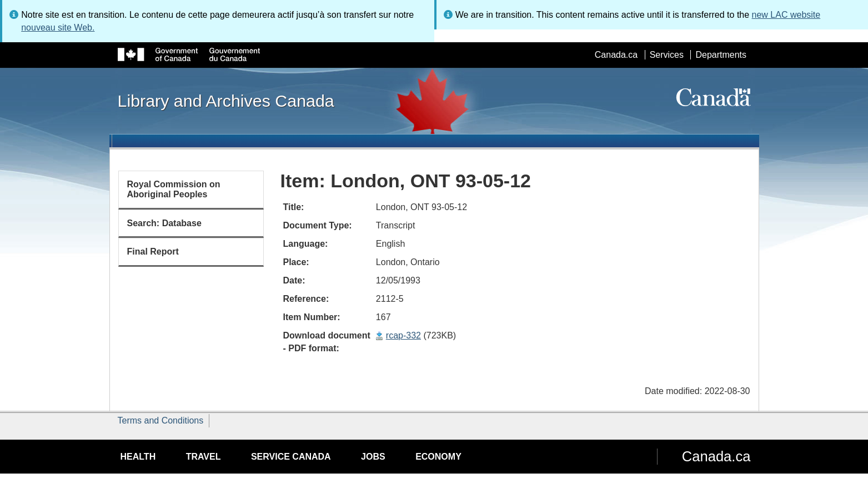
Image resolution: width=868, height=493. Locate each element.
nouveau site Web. (58, 28)
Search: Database (164, 223)
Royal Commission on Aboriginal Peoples (174, 189)
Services (667, 55)
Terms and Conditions (161, 420)
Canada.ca (616, 55)
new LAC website (786, 15)
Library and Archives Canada (226, 101)
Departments (721, 55)
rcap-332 (403, 335)
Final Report (153, 252)
